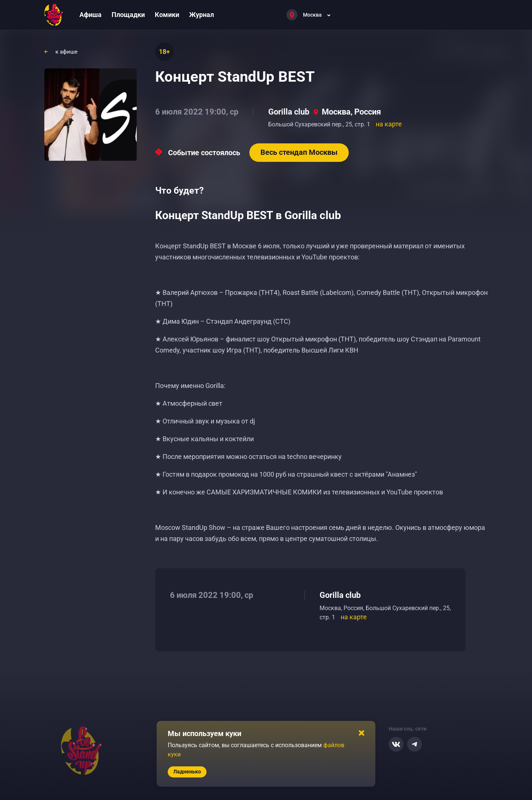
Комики (167, 15)
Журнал (202, 15)
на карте (389, 124)
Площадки (128, 15)
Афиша (91, 15)
